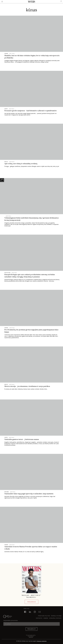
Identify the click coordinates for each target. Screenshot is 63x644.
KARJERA (46, 618)
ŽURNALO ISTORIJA (56, 616)
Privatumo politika (44, 616)
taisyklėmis (31, 637)
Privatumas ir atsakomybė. (42, 641)
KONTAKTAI (39, 618)
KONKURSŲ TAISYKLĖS (55, 618)
